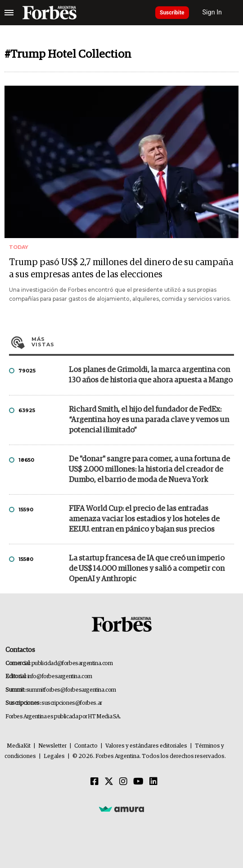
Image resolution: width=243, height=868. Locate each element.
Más (133, 342)
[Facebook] (94, 782)
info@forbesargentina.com (60, 677)
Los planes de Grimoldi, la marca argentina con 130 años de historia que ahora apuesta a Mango (151, 375)
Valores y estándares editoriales (146, 746)
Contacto (86, 746)
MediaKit (19, 746)
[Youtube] (138, 782)
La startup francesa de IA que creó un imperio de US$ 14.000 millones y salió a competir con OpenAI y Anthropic (147, 569)
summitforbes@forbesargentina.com (71, 690)
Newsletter (52, 746)
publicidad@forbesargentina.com (72, 664)
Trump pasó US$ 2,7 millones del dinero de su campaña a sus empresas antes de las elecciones (121, 269)
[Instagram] (123, 782)
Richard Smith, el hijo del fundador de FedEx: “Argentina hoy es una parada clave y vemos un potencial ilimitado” (149, 420)
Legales (54, 756)
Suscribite (172, 13)
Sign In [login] (212, 12)
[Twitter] (109, 782)
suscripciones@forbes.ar (72, 703)
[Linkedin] (153, 782)
